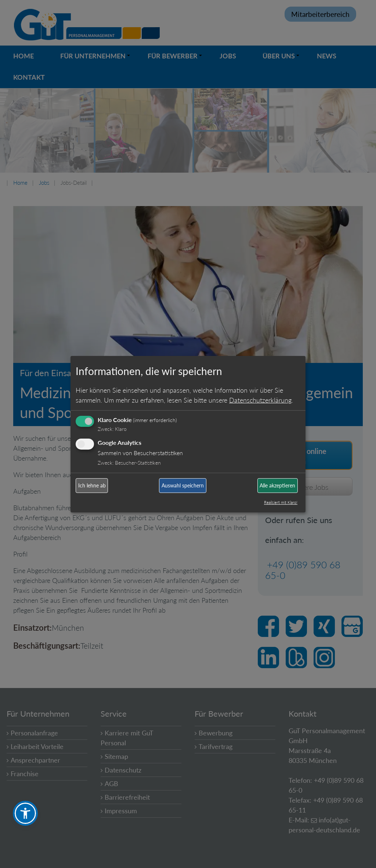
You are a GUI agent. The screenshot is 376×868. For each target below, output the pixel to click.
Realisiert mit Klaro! (281, 502)
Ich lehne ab (92, 485)
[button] (25, 813)
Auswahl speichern (183, 485)
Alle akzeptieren (277, 485)
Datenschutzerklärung (260, 400)
